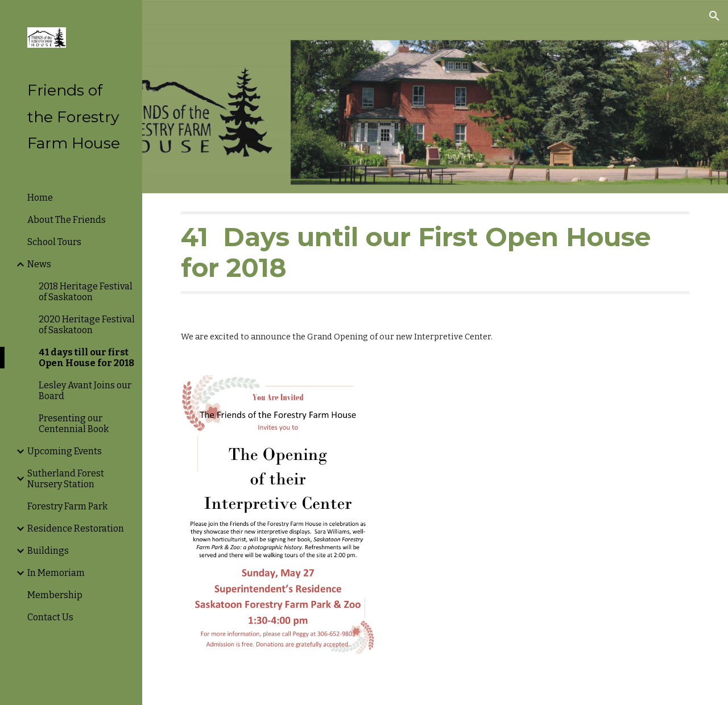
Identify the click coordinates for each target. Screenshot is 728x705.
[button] (714, 16)
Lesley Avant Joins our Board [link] (85, 391)
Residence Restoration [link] (76, 528)
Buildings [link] (48, 551)
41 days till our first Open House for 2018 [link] (86, 358)
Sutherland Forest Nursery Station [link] (66, 479)
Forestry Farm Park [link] (67, 506)
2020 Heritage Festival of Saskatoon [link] (87, 325)
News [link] (39, 264)
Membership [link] (55, 595)
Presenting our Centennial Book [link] (74, 424)
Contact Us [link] (50, 617)
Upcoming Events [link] (65, 451)
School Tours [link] (54, 242)
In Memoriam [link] (56, 573)
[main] (435, 253)
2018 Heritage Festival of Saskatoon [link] (86, 292)
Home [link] (40, 198)
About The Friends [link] (67, 220)
